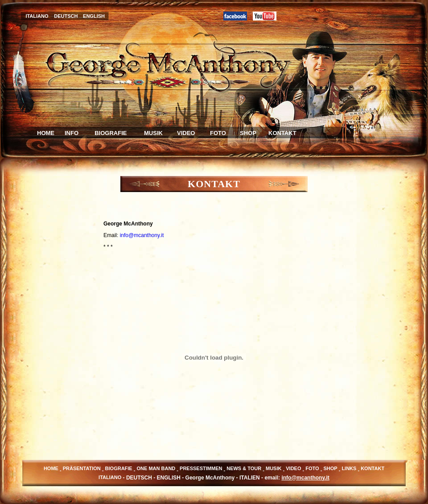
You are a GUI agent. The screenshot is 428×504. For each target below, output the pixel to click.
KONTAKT (282, 133)
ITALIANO (37, 16)
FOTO (218, 133)
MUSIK (153, 133)
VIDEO (186, 133)
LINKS (349, 468)
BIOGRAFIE (109, 133)
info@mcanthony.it (142, 235)
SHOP (248, 133)
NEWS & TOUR (244, 468)
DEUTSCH (66, 16)
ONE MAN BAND (156, 468)
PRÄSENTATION (82, 468)
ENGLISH (94, 16)
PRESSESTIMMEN (201, 468)
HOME (46, 133)
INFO (72, 133)
